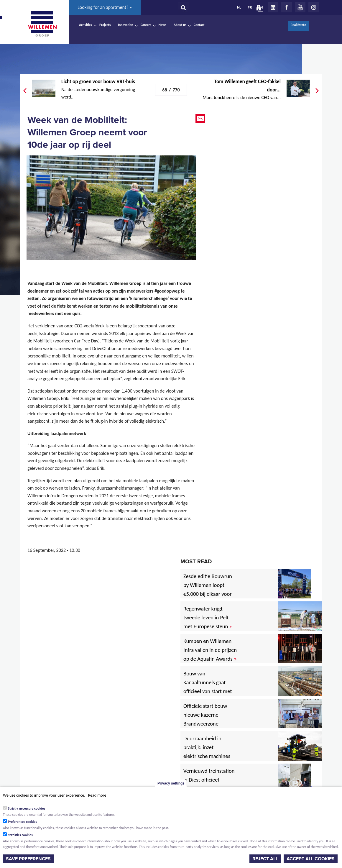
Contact (199, 25)
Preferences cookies (23, 822)
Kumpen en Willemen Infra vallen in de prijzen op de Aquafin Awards (210, 650)
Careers (146, 25)
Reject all (265, 859)
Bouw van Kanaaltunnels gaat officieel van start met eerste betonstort (208, 687)
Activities (85, 25)
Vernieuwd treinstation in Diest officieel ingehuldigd (209, 780)
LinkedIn (273, 7)
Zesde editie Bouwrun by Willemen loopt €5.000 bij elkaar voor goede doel (208, 589)
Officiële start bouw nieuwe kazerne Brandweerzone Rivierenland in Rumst (210, 719)
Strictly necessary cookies (27, 808)
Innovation (126, 25)
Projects (105, 25)
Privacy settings (171, 783)
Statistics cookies (20, 835)
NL (239, 7)
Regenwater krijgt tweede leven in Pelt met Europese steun (208, 617)
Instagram (314, 7)
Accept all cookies (311, 859)
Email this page (201, 119)
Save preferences (28, 859)
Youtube (300, 7)
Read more (97, 795)
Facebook (287, 7)
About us (180, 25)
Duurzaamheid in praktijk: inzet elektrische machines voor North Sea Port (208, 752)
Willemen (42, 24)
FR (250, 7)
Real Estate (298, 25)
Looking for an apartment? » (105, 7)
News (162, 25)
